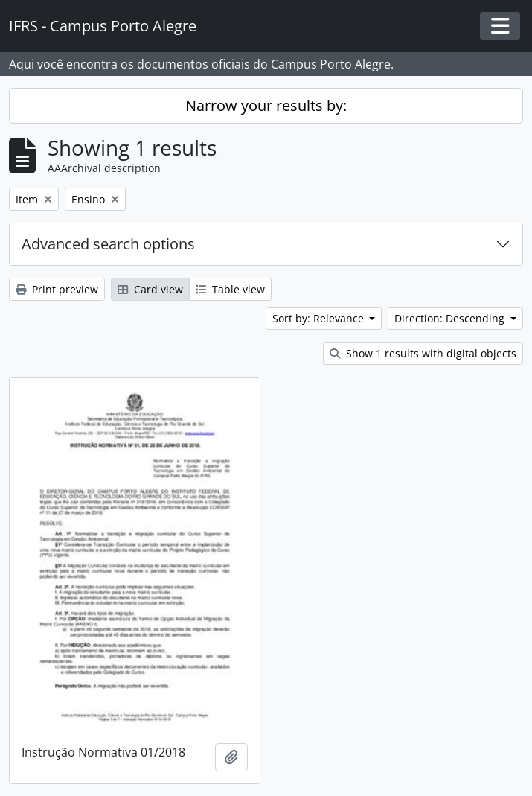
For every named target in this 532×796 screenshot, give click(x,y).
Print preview (57, 289)
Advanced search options (108, 244)
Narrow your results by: (266, 105)
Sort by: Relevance (320, 318)
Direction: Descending (451, 318)
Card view (150, 289)
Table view (230, 289)
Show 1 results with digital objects (423, 353)
